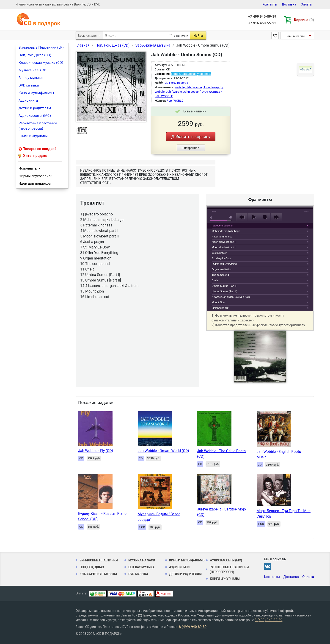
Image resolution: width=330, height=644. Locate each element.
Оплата (306, 4)
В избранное (190, 148)
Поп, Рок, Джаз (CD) (35, 55)
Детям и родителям (35, 108)
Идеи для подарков (35, 184)
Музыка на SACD (32, 70)
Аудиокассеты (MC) (35, 116)
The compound (220, 275)
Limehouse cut (220, 308)
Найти (198, 36)
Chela (215, 280)
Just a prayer (219, 253)
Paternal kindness (222, 237)
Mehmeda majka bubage (226, 231)
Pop (169, 101)
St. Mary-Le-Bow (221, 258)
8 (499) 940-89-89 (268, 620)
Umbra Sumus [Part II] (224, 291)
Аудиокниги (28, 100)
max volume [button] (231, 217)
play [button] (260, 175)
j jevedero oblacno (222, 226)
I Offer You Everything (224, 264)
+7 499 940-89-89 (262, 17)
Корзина (304, 20)
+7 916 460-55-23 (262, 23)
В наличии (181, 36)
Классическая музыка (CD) (41, 63)
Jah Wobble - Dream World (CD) (163, 451)
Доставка (289, 4)
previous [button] (242, 217)
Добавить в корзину (191, 137)
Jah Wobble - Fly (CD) (96, 451)
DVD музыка (29, 85)
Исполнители (30, 168)
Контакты (270, 4)
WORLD (179, 101)
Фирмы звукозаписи (36, 176)
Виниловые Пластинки (99, 560)
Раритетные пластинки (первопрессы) (38, 126)
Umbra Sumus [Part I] (224, 286)
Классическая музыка (98, 574)
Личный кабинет (296, 36)
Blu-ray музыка (31, 78)
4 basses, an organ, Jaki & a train (231, 297)
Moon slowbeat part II (224, 247)
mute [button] (212, 217)
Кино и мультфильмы (36, 93)
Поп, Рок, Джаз (92, 567)
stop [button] (265, 217)
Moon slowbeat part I (224, 242)
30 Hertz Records (176, 83)
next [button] (276, 217)
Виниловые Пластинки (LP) (41, 47)
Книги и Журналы (33, 136)
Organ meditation (222, 269)
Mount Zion (218, 302)
